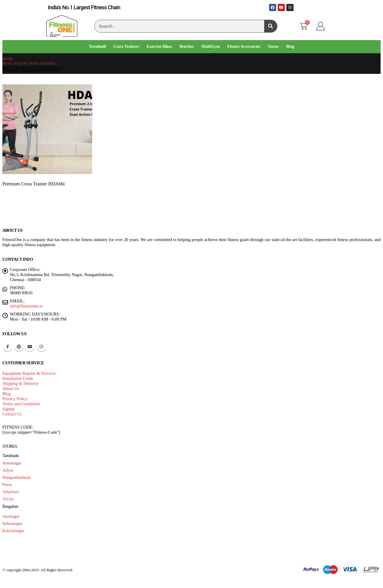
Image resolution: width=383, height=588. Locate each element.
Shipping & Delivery (20, 383)
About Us (11, 389)
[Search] (271, 26)
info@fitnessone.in (26, 306)
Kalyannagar (13, 531)
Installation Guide (18, 378)
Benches (187, 47)
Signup (9, 409)
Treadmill (97, 47)
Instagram (41, 347)
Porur (7, 485)
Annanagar (12, 463)
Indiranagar (12, 523)
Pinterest (19, 347)
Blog (290, 47)
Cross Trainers (126, 47)
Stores (273, 47)
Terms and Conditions (21, 404)
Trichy (8, 499)
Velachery (11, 492)
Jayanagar (11, 516)
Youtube (30, 347)
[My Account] (320, 26)
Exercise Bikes (159, 47)
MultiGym (211, 47)
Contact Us (12, 414)
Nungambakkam (17, 477)
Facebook (7, 347)
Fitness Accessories (244, 47)
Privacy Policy (15, 399)
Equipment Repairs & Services (29, 373)
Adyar (8, 470)
